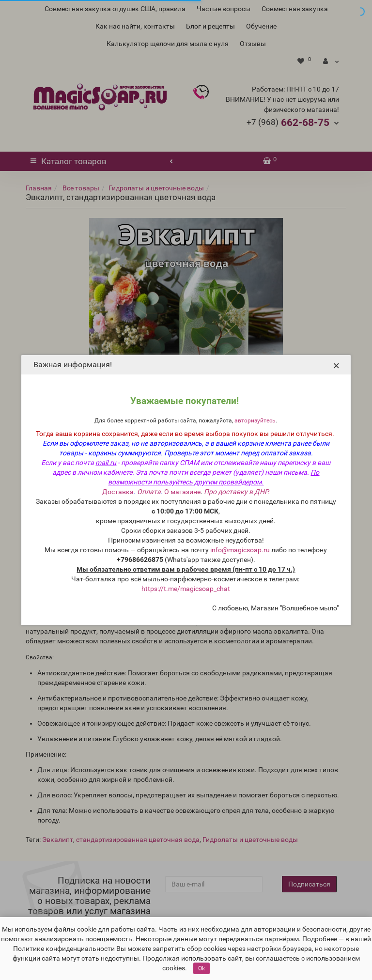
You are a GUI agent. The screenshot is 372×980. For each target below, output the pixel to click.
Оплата (149, 492)
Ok (201, 968)
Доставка (118, 492)
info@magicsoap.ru (240, 550)
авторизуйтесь (255, 420)
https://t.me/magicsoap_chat (186, 589)
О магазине (182, 492)
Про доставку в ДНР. (237, 492)
